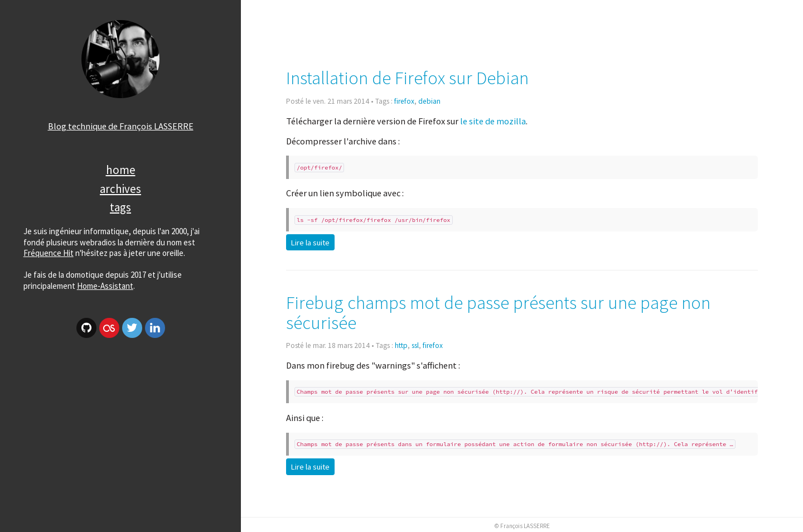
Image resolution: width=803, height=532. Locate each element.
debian (429, 101)
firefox (404, 101)
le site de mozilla (493, 121)
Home (121, 170)
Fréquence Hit (49, 253)
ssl (415, 345)
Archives (120, 189)
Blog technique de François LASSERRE (121, 126)
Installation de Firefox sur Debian (407, 78)
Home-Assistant (105, 286)
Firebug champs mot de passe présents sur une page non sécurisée (498, 313)
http (401, 345)
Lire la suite (310, 243)
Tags (120, 207)
